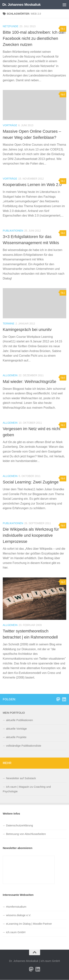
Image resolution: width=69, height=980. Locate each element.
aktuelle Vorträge (16, 729)
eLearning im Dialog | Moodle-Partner (29, 924)
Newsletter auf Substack (21, 778)
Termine (9, 324)
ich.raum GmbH (16, 932)
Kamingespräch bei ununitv (27, 330)
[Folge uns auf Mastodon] (58, 699)
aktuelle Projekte (16, 737)
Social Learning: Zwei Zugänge (31, 482)
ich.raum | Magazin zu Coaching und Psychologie (27, 789)
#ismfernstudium (16, 907)
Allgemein (10, 375)
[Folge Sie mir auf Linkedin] (64, 699)
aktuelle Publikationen (20, 720)
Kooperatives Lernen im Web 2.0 (32, 185)
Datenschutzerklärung (20, 825)
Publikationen (13, 231)
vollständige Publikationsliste (24, 746)
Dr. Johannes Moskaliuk (22, 5)
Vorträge (10, 125)
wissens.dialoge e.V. (18, 915)
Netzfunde (11, 26)
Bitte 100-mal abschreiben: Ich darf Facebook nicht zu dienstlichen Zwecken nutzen (34, 38)
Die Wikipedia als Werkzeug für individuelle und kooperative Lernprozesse (31, 535)
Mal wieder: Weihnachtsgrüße (30, 382)
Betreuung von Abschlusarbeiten (26, 834)
